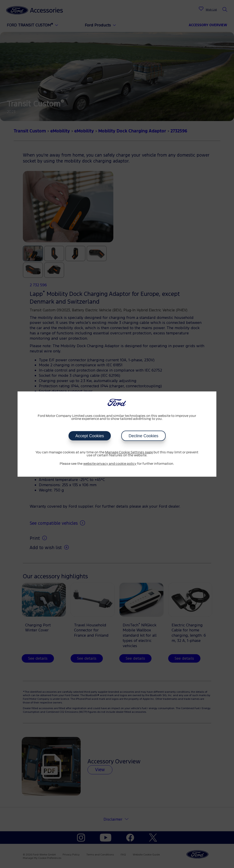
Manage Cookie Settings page (129, 452)
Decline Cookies (143, 436)
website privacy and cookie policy (110, 464)
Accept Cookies (89, 436)
